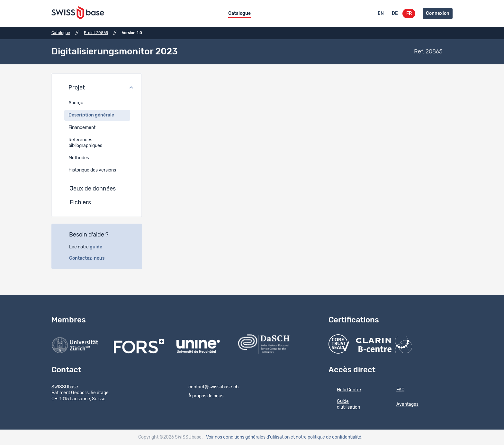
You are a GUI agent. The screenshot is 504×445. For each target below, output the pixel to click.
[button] (97, 88)
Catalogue (239, 14)
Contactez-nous (90, 258)
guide (99, 247)
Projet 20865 (96, 33)
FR (409, 14)
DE (395, 14)
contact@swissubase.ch (209, 387)
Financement (82, 128)
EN (381, 14)
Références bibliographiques (85, 143)
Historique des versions (92, 170)
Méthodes (79, 158)
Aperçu (76, 103)
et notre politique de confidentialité (326, 437)
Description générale (91, 115)
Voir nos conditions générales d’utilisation (248, 437)
